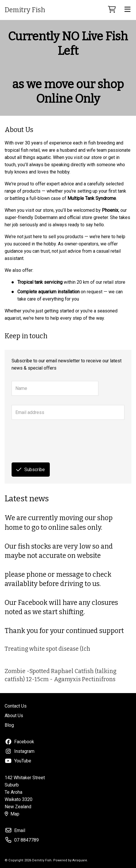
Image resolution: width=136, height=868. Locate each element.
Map (12, 814)
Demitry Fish (25, 10)
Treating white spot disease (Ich (47, 649)
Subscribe (31, 470)
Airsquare (80, 860)
